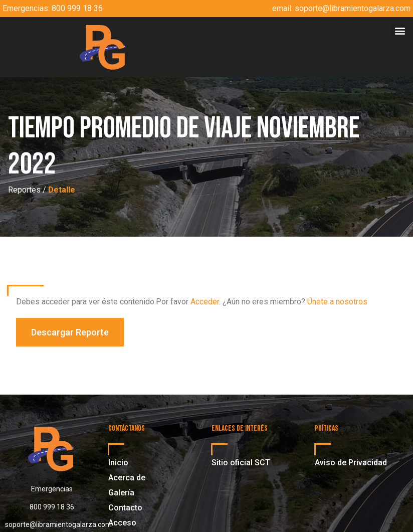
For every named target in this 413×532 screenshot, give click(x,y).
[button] (400, 30)
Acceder (205, 302)
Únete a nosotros (337, 302)
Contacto (125, 508)
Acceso (122, 523)
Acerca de (127, 478)
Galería (121, 493)
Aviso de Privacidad (351, 463)
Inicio (118, 463)
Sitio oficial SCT (241, 463)
